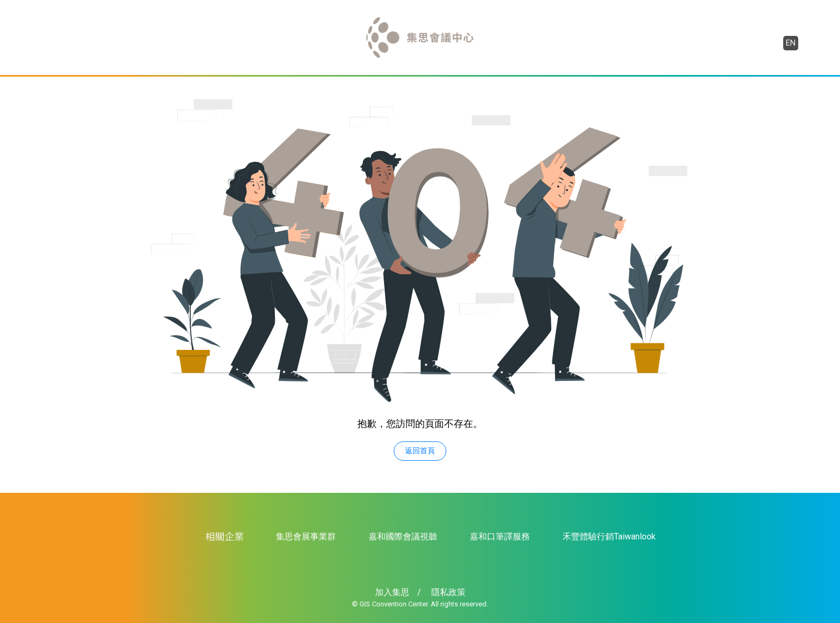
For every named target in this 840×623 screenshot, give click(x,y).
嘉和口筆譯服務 (500, 536)
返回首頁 (420, 451)
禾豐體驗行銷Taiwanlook (609, 536)
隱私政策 (448, 592)
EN (791, 43)
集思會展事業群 (306, 536)
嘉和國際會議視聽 (403, 536)
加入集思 (392, 592)
